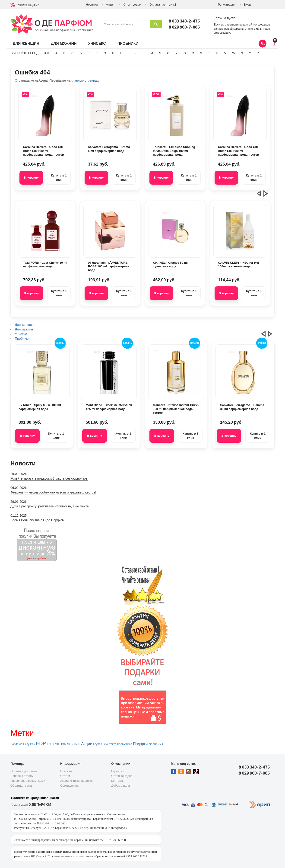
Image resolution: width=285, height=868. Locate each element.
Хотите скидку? (28, 5)
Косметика (125, 744)
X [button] (242, 53)
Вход (247, 5)
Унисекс (97, 43)
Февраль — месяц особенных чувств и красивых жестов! (53, 492)
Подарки (140, 744)
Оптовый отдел (122, 776)
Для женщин (26, 43)
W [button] (234, 53)
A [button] (56, 53)
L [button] (144, 53)
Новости (66, 771)
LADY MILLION (57, 744)
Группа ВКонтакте (105, 744)
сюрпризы (156, 744)
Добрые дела (120, 786)
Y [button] (250, 53)
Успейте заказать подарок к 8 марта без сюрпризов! (49, 478)
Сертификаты (70, 786)
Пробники (128, 43)
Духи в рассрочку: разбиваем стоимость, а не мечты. (50, 506)
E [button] (89, 53)
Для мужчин (64, 43)
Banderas (16, 744)
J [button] (128, 53)
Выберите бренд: (25, 53)
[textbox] (125, 24)
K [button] (136, 53)
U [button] (217, 53)
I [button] (121, 53)
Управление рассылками (28, 781)
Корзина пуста (225, 18)
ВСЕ (47, 53)
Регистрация (227, 5)
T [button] (209, 53)
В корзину (31, 178)
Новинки (92, 5)
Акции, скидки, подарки (76, 781)
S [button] (201, 53)
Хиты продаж (132, 5)
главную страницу (85, 80)
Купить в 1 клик (59, 178)
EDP (41, 743)
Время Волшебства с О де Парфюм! (38, 520)
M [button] (152, 53)
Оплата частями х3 (163, 5)
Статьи (65, 776)
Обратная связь (22, 786)
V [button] (225, 53)
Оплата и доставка (24, 771)
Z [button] (258, 53)
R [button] (193, 53)
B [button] (64, 53)
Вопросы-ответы (22, 776)
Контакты (118, 781)
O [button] (168, 53)
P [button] (176, 53)
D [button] (81, 53)
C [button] (72, 53)
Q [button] (185, 53)
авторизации (222, 33)
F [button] (97, 53)
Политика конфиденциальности (35, 798)
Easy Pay (29, 744)
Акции (110, 5)
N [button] (160, 53)
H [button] (113, 53)
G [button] (105, 53)
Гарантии (118, 771)
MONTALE (74, 744)
